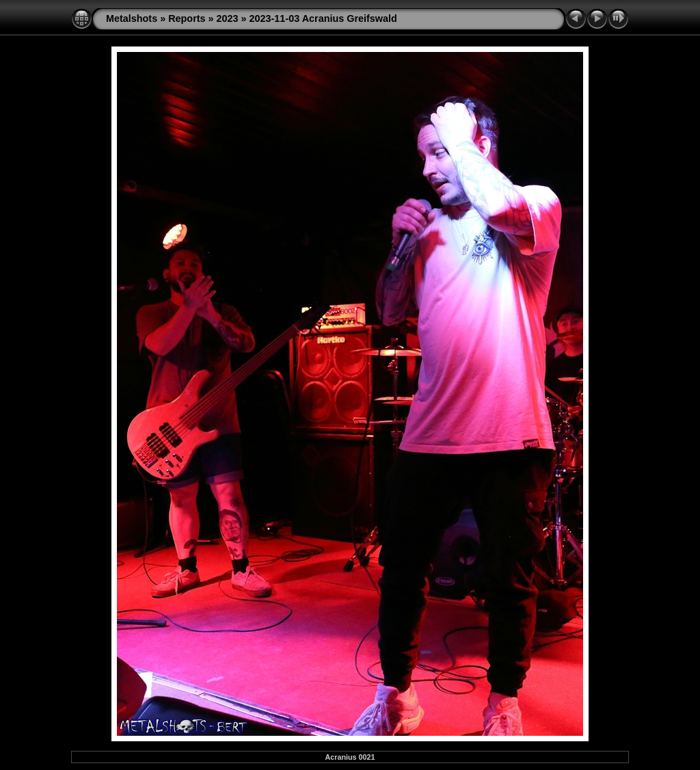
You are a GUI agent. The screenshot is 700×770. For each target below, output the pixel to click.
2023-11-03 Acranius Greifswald (323, 18)
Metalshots (132, 18)
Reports (187, 18)
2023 (228, 18)
